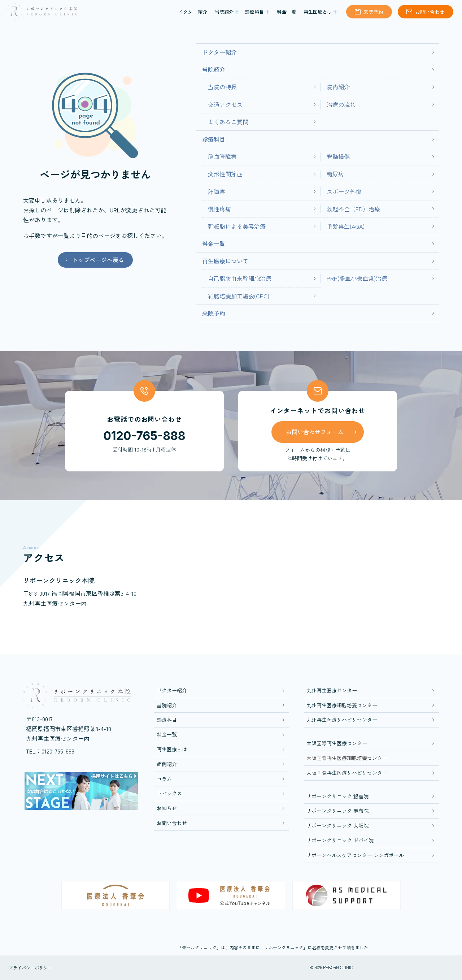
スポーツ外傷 (344, 191)
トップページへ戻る (98, 260)
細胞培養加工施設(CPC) (239, 296)
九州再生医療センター (332, 690)
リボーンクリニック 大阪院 (337, 825)
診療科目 (254, 15)
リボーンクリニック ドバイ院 (340, 840)
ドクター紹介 (193, 15)
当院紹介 (224, 15)
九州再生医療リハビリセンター (342, 720)
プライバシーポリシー (30, 968)
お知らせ (167, 808)
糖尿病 (335, 174)
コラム (164, 779)
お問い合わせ (430, 15)
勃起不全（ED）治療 (353, 209)
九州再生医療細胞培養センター (342, 705)
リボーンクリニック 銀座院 (337, 796)
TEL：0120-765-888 (50, 751)
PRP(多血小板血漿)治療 (357, 278)
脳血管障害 (222, 156)
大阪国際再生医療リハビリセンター (347, 773)
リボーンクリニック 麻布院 (337, 811)
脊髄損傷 (338, 156)
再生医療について (225, 261)
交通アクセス (225, 104)
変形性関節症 (225, 174)
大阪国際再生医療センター (337, 743)
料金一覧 (287, 15)
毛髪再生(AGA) (346, 226)
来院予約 (373, 15)
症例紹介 (167, 764)
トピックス (169, 793)
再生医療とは (318, 15)
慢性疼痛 (219, 209)
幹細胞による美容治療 (237, 226)
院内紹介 (338, 87)
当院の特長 (222, 87)
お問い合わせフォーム (315, 432)
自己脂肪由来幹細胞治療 (240, 278)
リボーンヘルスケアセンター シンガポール (355, 855)
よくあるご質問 (228, 122)
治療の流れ (341, 104)
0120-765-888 (144, 436)
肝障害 (217, 191)
